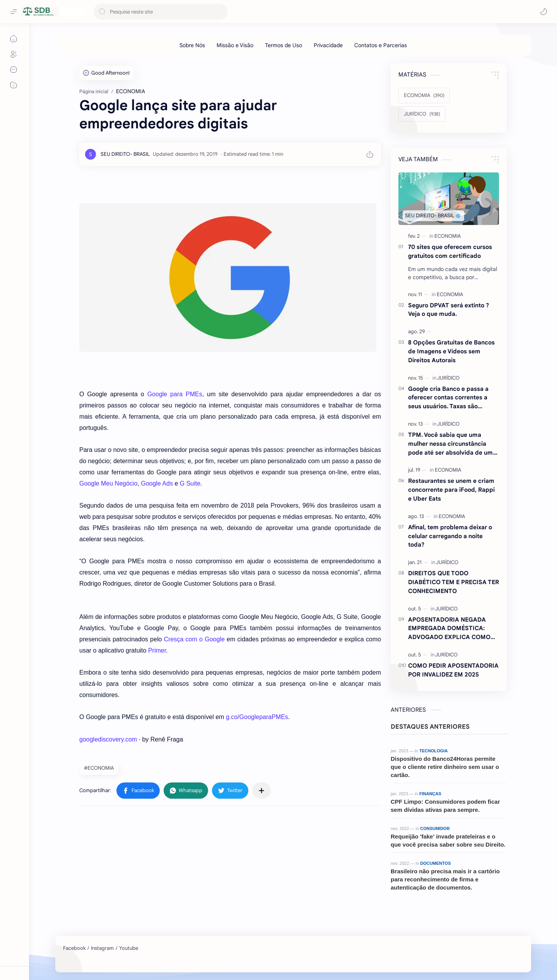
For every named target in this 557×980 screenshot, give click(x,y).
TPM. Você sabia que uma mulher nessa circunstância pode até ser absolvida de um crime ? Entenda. (450, 444)
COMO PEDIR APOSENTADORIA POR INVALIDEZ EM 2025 (453, 670)
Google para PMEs (175, 394)
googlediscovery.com (108, 739)
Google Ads (157, 483)
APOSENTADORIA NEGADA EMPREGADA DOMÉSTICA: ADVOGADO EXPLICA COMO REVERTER (449, 629)
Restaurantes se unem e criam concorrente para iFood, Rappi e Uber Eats (451, 490)
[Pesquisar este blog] (161, 12)
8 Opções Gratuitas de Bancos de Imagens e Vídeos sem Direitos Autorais (451, 351)
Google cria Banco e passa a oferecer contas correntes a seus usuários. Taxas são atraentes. (448, 398)
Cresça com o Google (194, 639)
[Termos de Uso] (284, 45)
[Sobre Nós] (192, 45)
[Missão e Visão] (235, 45)
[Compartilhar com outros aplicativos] (261, 791)
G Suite (190, 483)
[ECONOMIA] (424, 95)
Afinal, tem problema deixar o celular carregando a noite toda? (450, 536)
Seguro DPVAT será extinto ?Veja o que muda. (449, 310)
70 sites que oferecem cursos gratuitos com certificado (450, 251)
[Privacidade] (328, 45)
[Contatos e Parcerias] (381, 45)
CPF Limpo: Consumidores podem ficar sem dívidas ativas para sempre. (445, 806)
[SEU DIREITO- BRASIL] (125, 154)
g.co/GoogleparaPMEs (257, 717)
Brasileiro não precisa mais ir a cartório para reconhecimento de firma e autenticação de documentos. (445, 879)
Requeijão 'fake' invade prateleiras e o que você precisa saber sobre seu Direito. (448, 840)
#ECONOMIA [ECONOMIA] (99, 768)
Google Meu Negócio (108, 483)
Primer (157, 650)
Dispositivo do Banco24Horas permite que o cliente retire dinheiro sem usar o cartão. (445, 767)
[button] (543, 12)
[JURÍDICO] (422, 114)
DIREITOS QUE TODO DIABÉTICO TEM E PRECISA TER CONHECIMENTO (454, 582)
